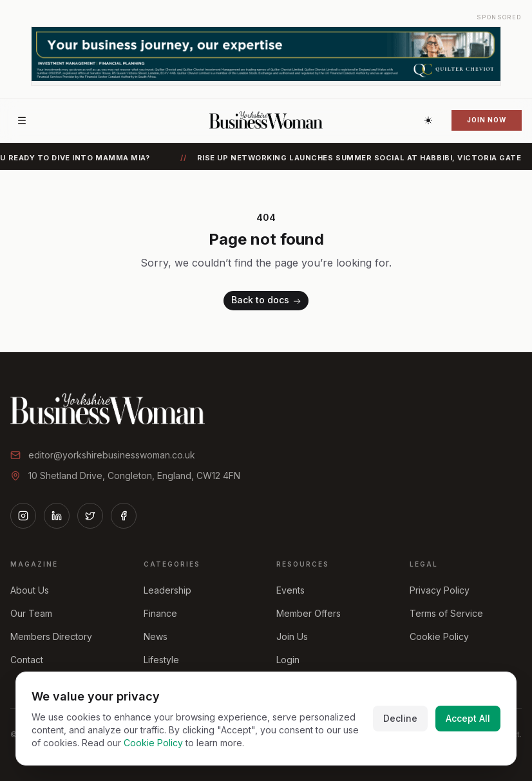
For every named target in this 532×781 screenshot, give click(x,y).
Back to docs (267, 301)
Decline (400, 718)
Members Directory (51, 636)
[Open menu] (22, 120)
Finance (160, 613)
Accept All (468, 718)
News (156, 636)
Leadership (167, 590)
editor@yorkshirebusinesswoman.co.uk (112, 455)
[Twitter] (90, 516)
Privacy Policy (440, 590)
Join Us (292, 636)
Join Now (487, 120)
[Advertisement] (266, 56)
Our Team (31, 613)
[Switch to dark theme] (428, 120)
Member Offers (309, 613)
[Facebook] (124, 516)
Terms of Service (446, 613)
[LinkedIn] (57, 516)
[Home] (266, 120)
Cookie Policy (439, 636)
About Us (30, 590)
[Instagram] (23, 516)
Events (290, 590)
